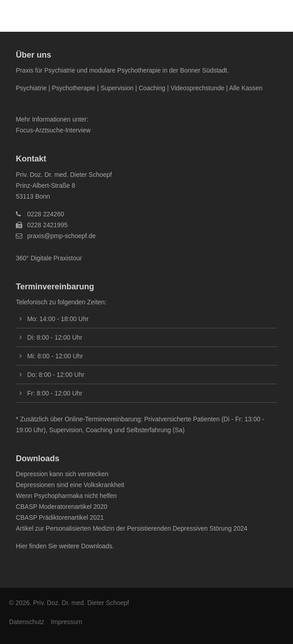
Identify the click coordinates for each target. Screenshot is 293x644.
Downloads (97, 546)
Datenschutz (26, 622)
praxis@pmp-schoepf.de (61, 236)
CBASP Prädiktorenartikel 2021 (60, 517)
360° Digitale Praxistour (49, 258)
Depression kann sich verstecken (62, 474)
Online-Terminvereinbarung (103, 419)
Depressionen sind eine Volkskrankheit (70, 485)
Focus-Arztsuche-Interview (53, 130)
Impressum (66, 622)
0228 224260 (46, 214)
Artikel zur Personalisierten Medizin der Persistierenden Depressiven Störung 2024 (132, 528)
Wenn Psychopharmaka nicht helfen (66, 496)
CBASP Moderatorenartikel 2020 (62, 507)
